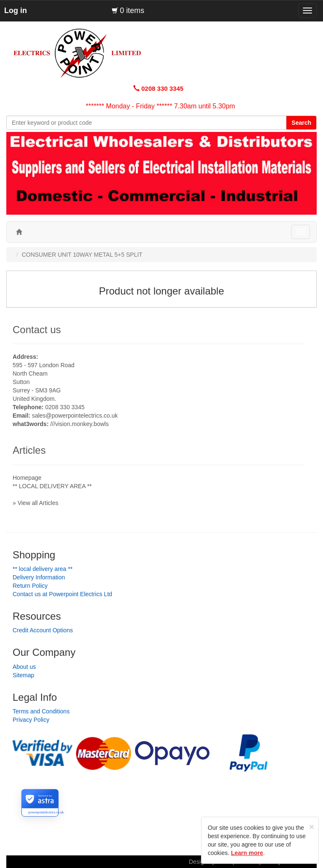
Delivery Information (39, 577)
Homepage (27, 478)
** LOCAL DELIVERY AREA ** (52, 486)
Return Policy (30, 586)
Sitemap (23, 675)
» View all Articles (36, 503)
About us (24, 667)
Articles (29, 450)
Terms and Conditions (41, 711)
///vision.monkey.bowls (79, 424)
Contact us (37, 330)
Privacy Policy (31, 720)
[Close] (312, 827)
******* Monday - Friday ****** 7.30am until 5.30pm (160, 106)
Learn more (247, 853)
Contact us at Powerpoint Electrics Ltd (62, 594)
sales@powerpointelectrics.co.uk (75, 416)
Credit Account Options (43, 630)
